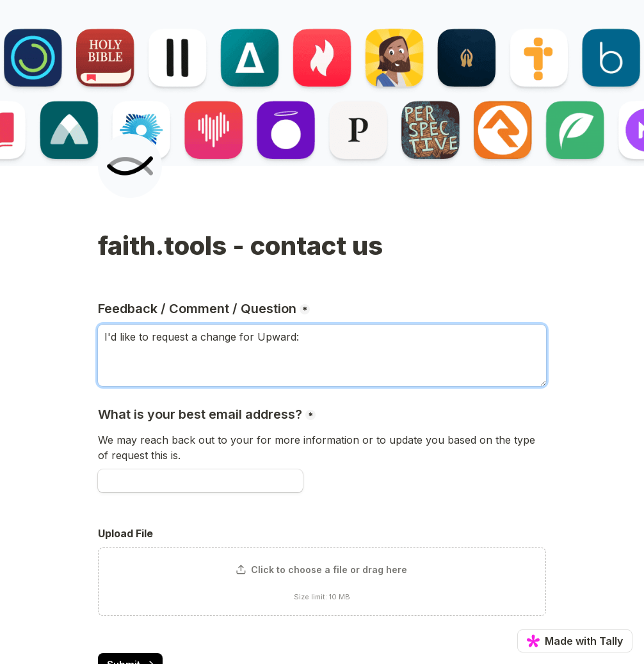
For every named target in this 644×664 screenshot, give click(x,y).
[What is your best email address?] (200, 481)
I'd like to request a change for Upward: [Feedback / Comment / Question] (322, 355)
